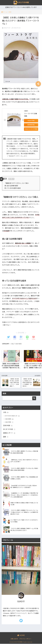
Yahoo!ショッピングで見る (31, 129)
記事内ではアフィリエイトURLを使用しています (21, 7)
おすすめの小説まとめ (12, 416)
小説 (12, 344)
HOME (21, 635)
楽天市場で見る (31, 125)
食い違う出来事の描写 (11, 186)
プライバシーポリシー (25, 639)
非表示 (11, 179)
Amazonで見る (31, 121)
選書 (6, 437)
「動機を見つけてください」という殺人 (17, 183)
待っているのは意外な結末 (13, 188)
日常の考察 (8, 426)
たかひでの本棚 (21, 3)
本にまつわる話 (9, 430)
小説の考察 (9, 422)
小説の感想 (18, 344)
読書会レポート (9, 433)
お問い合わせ (14, 639)
